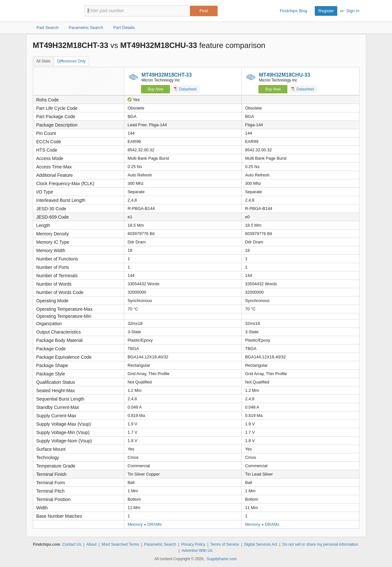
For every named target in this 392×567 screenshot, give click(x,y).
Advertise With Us (197, 551)
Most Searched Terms (121, 544)
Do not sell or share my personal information (320, 544)
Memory (135, 524)
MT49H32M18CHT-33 (167, 75)
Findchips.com (54, 11)
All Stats (43, 61)
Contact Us (72, 544)
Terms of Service (225, 544)
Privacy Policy (193, 544)
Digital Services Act (261, 544)
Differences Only (71, 61)
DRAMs (155, 524)
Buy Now (155, 89)
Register (326, 11)
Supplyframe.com (222, 559)
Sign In (353, 11)
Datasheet (185, 89)
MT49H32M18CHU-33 (284, 75)
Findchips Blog (293, 11)
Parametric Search (160, 544)
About (91, 544)
